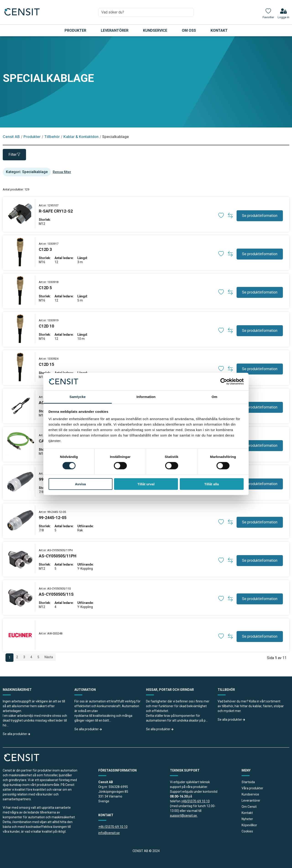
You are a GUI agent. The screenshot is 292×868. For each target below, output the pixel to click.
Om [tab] (214, 397)
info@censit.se (109, 833)
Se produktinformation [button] (260, 216)
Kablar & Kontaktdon (81, 137)
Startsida (248, 782)
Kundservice (155, 30)
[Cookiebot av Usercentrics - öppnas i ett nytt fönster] (224, 382)
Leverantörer (115, 30)
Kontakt (219, 30)
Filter (14, 155)
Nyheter (247, 819)
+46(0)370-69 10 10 (195, 801)
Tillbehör (52, 137)
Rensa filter (62, 172)
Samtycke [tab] (78, 397)
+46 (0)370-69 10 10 (113, 827)
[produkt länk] (56, 214)
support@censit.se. (184, 816)
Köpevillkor (249, 825)
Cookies (247, 831)
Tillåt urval (146, 484)
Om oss (189, 30)
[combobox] (146, 12)
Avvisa (81, 484)
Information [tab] (146, 397)
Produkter (75, 30)
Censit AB (11, 137)
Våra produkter (252, 788)
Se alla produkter (17, 734)
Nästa (49, 657)
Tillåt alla (212, 484)
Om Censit (249, 807)
